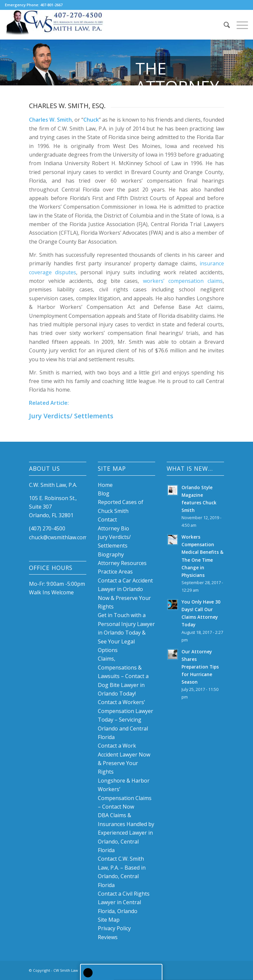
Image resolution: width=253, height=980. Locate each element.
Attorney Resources (122, 563)
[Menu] (239, 25)
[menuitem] (224, 25)
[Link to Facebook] (189, 969)
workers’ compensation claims (183, 281)
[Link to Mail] (219, 969)
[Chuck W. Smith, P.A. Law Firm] (54, 25)
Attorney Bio (113, 528)
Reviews (108, 937)
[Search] (224, 25)
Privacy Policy (114, 928)
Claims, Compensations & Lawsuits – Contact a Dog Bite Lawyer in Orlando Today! (123, 676)
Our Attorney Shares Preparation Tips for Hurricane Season (200, 667)
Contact (107, 520)
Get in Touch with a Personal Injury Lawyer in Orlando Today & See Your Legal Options (126, 633)
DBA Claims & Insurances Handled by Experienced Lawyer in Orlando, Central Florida (126, 833)
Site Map (109, 920)
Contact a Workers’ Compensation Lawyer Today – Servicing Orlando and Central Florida (126, 720)
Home (105, 485)
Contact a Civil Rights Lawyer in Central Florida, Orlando (124, 902)
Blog (104, 493)
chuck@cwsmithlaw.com (58, 537)
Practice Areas (115, 572)
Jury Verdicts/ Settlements (71, 416)
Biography (111, 554)
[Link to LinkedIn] (199, 969)
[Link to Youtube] (209, 969)
